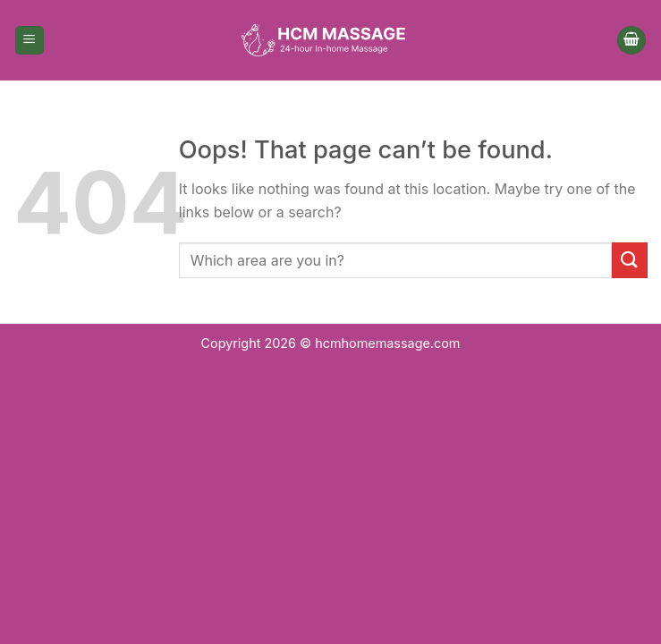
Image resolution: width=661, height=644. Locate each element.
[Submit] (630, 260)
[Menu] (30, 41)
